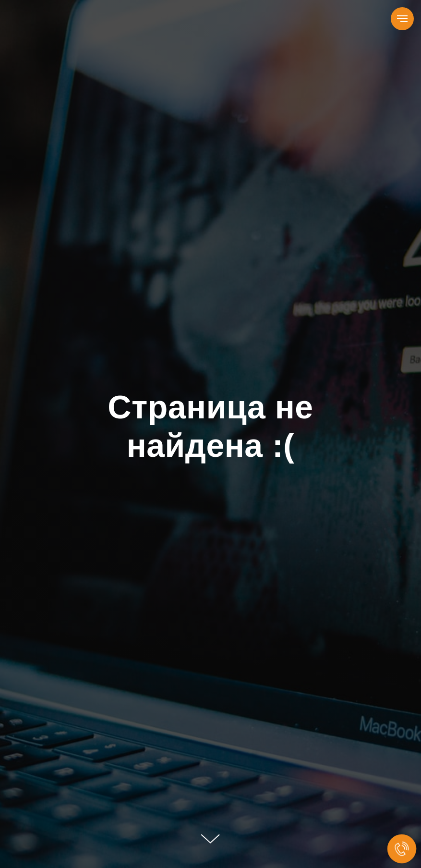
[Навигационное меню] (402, 19)
